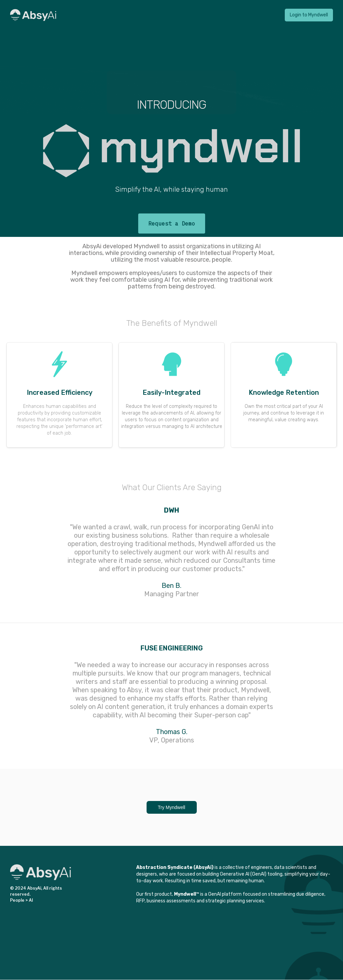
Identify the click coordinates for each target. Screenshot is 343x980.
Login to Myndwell (309, 15)
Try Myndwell (172, 807)
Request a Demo (172, 224)
